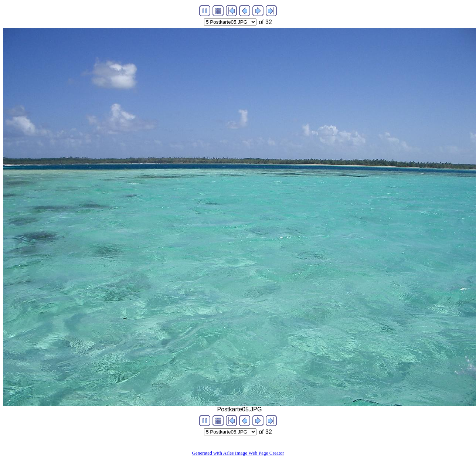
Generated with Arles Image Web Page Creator (238, 453)
